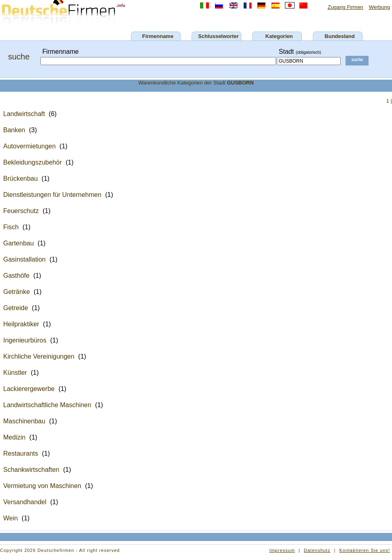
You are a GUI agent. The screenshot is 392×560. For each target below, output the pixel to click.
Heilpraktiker (21, 324)
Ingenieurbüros (25, 340)
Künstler (15, 373)
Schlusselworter (218, 36)
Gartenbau (19, 243)
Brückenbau (20, 179)
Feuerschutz (21, 211)
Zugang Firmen (346, 7)
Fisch (11, 227)
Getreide (16, 308)
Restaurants (21, 453)
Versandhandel (25, 502)
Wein (11, 518)
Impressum (282, 550)
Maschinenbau (24, 421)
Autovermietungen (30, 146)
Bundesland (339, 36)
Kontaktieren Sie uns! (365, 550)
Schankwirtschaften (31, 470)
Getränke (17, 292)
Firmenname (158, 36)
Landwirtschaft (24, 114)
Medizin (14, 437)
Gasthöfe (16, 276)
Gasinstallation (24, 259)
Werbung (379, 7)
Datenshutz (317, 550)
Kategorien (279, 36)
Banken (14, 130)
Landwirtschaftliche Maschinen (47, 405)
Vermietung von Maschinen (42, 486)
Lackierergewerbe (29, 389)
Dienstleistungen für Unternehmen (52, 195)
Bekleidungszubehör (33, 162)
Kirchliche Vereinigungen (39, 356)
